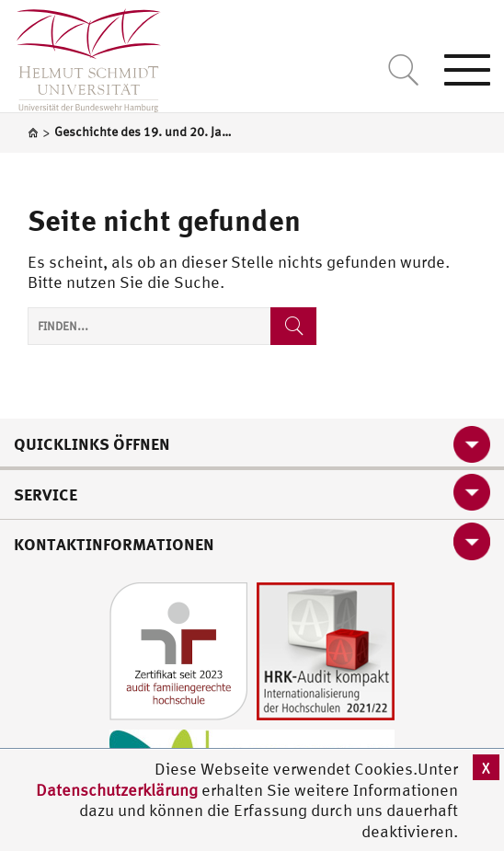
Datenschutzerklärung (117, 790)
